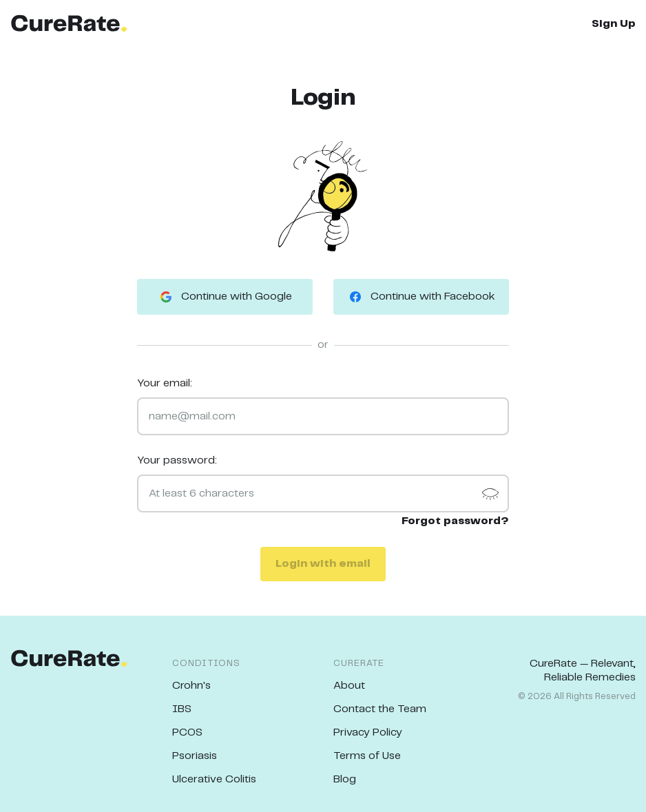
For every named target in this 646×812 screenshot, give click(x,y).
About (349, 686)
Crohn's (191, 686)
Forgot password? (455, 521)
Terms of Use (367, 756)
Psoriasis (195, 756)
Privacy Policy (368, 732)
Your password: (177, 460)
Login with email (323, 564)
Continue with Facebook (421, 297)
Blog (345, 779)
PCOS (187, 732)
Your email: (165, 383)
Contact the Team (380, 709)
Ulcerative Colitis (214, 779)
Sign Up (614, 24)
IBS (182, 709)
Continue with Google (225, 297)
